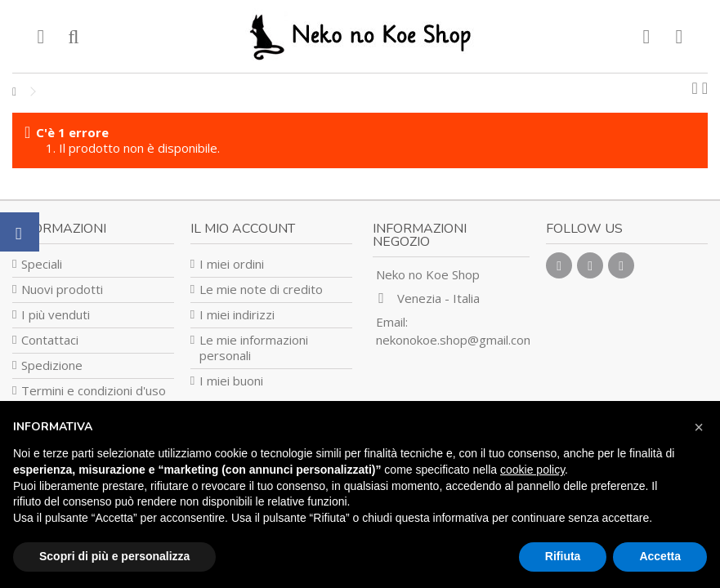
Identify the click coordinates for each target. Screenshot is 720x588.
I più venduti (56, 315)
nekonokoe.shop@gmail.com (455, 340)
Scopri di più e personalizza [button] (114, 556)
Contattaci (50, 340)
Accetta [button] (660, 556)
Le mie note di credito (261, 290)
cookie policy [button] (532, 470)
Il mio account (243, 229)
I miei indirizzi (237, 315)
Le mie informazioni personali (254, 348)
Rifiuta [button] (563, 556)
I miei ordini (232, 264)
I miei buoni (231, 381)
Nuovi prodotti (62, 290)
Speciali (42, 264)
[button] (699, 427)
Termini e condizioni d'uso (94, 391)
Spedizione (52, 365)
